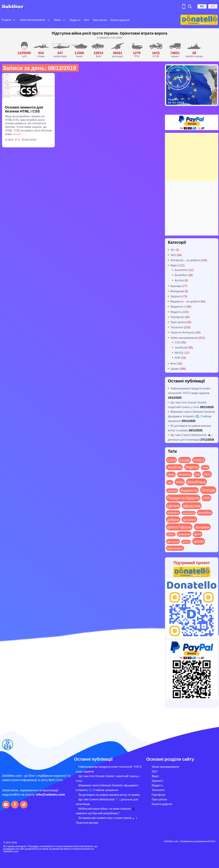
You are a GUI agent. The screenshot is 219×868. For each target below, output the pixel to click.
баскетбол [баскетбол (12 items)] (173, 513)
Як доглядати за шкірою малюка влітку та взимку (109, 795)
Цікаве (175, 369)
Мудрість (75, 20)
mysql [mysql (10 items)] (205, 467)
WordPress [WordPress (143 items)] (197, 482)
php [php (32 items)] (197, 474)
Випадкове (177, 291)
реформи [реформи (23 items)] (184, 534)
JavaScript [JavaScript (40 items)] (174, 467)
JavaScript (181, 347)
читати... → (20, 134)
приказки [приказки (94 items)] (202, 527)
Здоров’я (157, 781)
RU (202, 6)
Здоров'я (176, 296)
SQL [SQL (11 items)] (170, 482)
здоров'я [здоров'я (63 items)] (189, 519)
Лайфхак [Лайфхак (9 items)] (172, 491)
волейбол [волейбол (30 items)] (205, 512)
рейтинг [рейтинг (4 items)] (171, 534)
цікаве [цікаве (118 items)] (199, 541)
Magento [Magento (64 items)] (192, 467)
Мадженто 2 (178, 306)
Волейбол (181, 275)
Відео (58, 20)
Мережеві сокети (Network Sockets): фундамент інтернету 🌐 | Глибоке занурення (192, 416)
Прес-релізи (100, 20)
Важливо (176, 286)
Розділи (6, 20)
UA (213, 6)
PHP (178, 358)
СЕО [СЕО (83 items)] (207, 498)
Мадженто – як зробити (185, 301)
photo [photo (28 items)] (171, 474)
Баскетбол (181, 270)
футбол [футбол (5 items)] (186, 542)
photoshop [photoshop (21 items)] (185, 474)
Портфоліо (177, 317)
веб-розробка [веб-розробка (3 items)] (189, 513)
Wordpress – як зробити (185, 260)
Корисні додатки (120, 20)
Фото (174, 363)
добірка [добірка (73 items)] (173, 519)
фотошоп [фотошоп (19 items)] (173, 541)
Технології (177, 327)
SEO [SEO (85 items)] (207, 474)
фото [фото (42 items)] (198, 534)
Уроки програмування (32, 20)
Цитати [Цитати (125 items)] (173, 506)
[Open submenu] (14, 20)
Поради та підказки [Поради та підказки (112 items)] (183, 498)
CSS (178, 342)
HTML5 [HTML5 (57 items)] (199, 460)
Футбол (179, 280)
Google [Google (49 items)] (185, 460)
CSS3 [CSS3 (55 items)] (171, 460)
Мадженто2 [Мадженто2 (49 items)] (189, 490)
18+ (173, 250)
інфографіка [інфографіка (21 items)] (175, 548)
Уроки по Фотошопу (183, 332)
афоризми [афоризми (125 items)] (192, 506)
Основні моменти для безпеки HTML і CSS (24, 109)
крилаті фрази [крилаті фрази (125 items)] (179, 527)
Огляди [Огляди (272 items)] (208, 490)
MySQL (179, 353)
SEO (87, 20)
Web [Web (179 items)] (180, 482)
